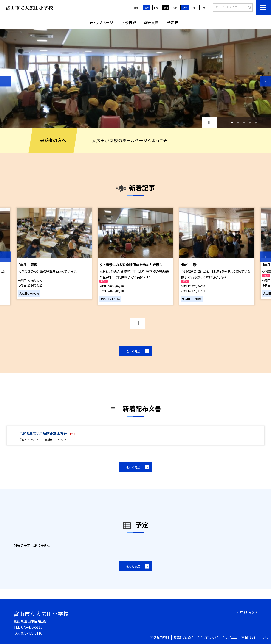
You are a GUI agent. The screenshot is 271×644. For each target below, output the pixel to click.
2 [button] (238, 123)
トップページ (103, 22)
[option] (135, 78)
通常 (147, 8)
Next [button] (266, 81)
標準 (185, 8)
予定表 (172, 22)
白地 (156, 8)
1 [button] (232, 123)
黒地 (166, 8)
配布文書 (151, 22)
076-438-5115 (32, 627)
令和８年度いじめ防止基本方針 (44, 433)
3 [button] (244, 123)
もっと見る (133, 351)
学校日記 (129, 22)
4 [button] (250, 123)
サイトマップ (248, 612)
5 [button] (256, 123)
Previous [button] (5, 81)
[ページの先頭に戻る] (266, 639)
